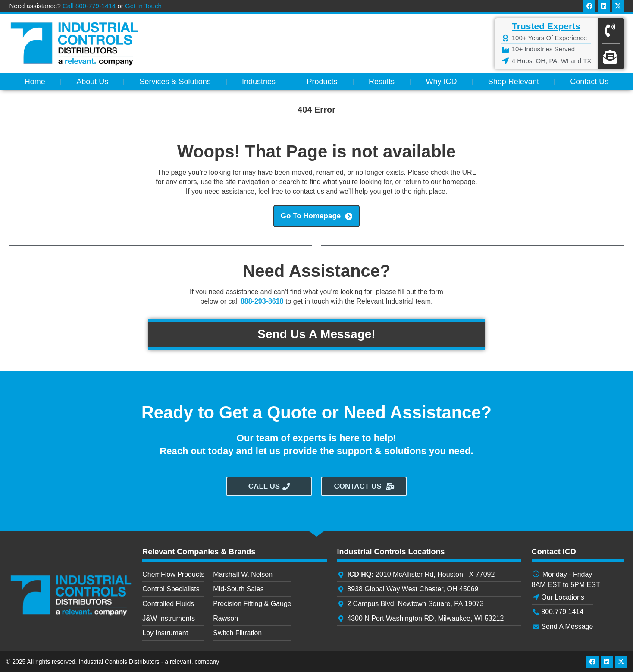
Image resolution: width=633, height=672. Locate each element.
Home (35, 82)
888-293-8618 (262, 301)
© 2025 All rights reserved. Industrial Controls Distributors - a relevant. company (113, 662)
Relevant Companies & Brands (199, 552)
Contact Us (589, 82)
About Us (92, 82)
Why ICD (441, 82)
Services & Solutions (175, 82)
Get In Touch (143, 6)
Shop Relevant (514, 82)
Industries (259, 82)
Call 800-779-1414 (89, 6)
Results (382, 82)
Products (322, 82)
